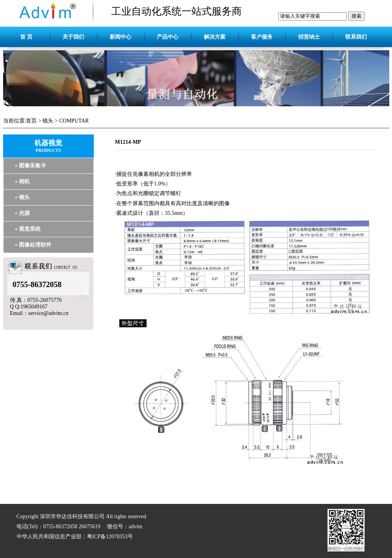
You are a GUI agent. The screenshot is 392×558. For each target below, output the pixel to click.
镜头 (48, 121)
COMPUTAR (74, 121)
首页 (31, 121)
